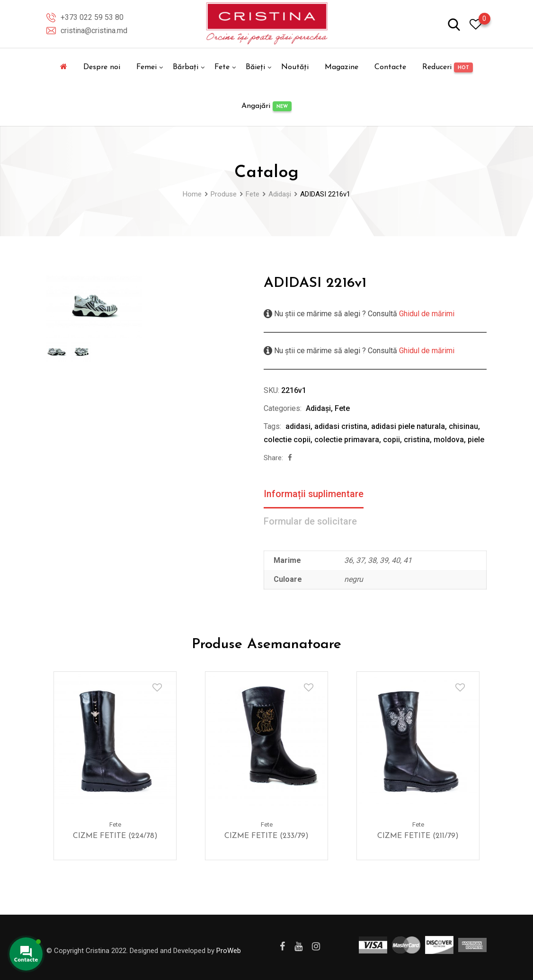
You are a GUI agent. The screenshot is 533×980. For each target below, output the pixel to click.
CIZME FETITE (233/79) (266, 836)
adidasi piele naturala (408, 426)
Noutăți (295, 67)
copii (391, 440)
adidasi (298, 426)
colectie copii (287, 440)
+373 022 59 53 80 (92, 17)
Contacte (390, 67)
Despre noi (102, 67)
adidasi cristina (341, 426)
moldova (449, 440)
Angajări (266, 106)
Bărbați (186, 67)
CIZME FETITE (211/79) (418, 836)
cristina (417, 440)
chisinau (463, 426)
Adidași (318, 408)
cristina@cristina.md (94, 31)
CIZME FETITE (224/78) (115, 836)
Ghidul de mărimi (426, 314)
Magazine (342, 67)
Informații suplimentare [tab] (314, 494)
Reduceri (448, 67)
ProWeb (229, 951)
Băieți (255, 67)
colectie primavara (347, 440)
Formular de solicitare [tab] (311, 522)
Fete (222, 67)
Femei (147, 67)
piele (476, 440)
